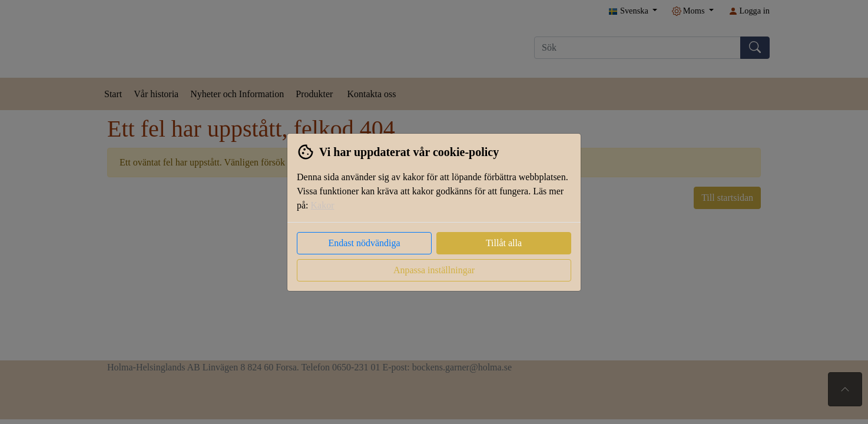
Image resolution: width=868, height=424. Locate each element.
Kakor (323, 205)
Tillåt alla (504, 243)
